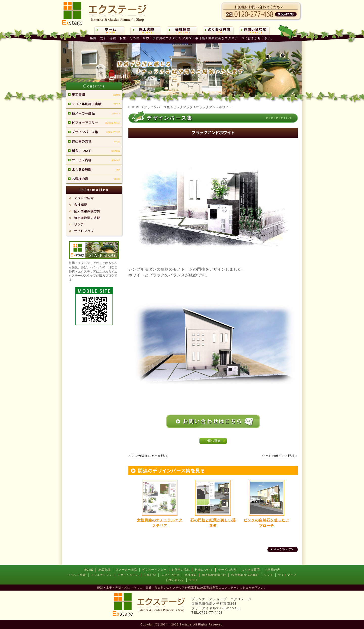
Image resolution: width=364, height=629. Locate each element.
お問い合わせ (175, 580)
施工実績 (104, 570)
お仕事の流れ (181, 570)
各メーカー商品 (126, 570)
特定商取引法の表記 (245, 575)
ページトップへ (284, 549)
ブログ (194, 580)
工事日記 (150, 575)
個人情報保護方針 (214, 575)
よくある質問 (251, 570)
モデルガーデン (102, 575)
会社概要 (191, 575)
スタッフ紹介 (170, 575)
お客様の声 (272, 570)
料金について (204, 570)
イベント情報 (77, 575)
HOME (89, 570)
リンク (268, 575)
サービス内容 (227, 570)
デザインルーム (128, 575)
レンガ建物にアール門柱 (150, 456)
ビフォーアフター (154, 570)
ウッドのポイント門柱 (278, 456)
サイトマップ (287, 575)
